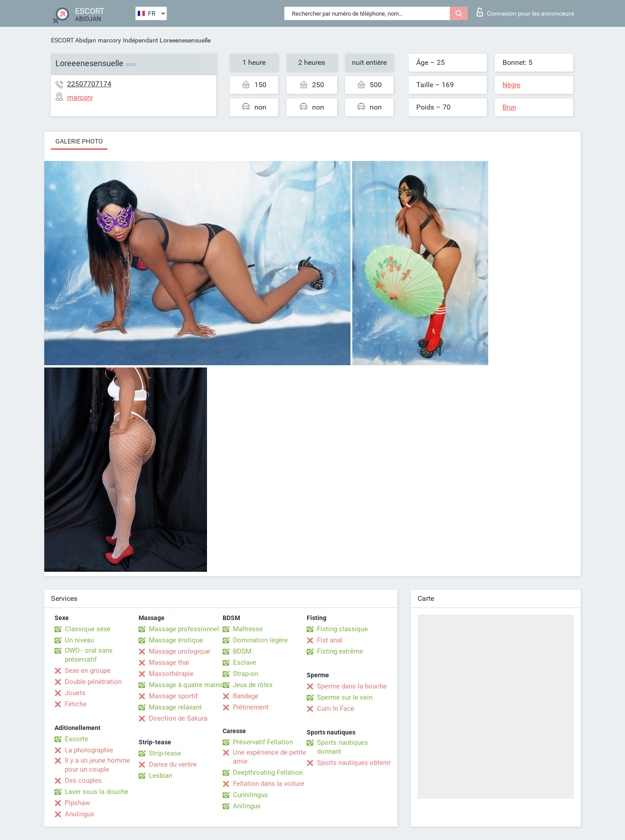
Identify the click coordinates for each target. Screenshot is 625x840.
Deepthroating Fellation (268, 772)
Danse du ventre (173, 764)
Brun (509, 107)
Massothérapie (171, 674)
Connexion (525, 12)
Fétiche (76, 704)
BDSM (242, 651)
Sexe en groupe (88, 671)
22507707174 (89, 84)
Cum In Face (336, 709)
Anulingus (80, 814)
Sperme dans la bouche (352, 686)
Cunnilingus (250, 795)
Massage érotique (176, 640)
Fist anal (330, 640)
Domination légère (260, 640)
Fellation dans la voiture (269, 784)
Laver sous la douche (97, 792)
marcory (110, 40)
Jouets (75, 693)
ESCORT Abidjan (74, 40)
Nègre (511, 85)
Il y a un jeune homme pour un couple (97, 765)
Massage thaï (169, 663)
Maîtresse (248, 629)
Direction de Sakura (178, 718)
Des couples (83, 781)
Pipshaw (77, 803)
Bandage (246, 696)
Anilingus (247, 806)
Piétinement (251, 707)
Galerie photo (79, 141)
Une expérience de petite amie (270, 757)
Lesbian (160, 776)
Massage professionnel (184, 629)
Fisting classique (342, 629)
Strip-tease (165, 753)
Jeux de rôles (253, 685)
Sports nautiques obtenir (354, 763)
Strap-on (245, 674)
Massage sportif (173, 696)
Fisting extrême (340, 651)
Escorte (76, 739)
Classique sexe (88, 629)
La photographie (89, 750)
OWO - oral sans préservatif (89, 655)
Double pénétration (93, 682)
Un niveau (79, 640)
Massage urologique (179, 651)
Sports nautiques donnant (342, 747)
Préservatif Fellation (263, 742)
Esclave (245, 663)
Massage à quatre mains (186, 685)
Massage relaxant (175, 707)
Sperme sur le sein (345, 697)
